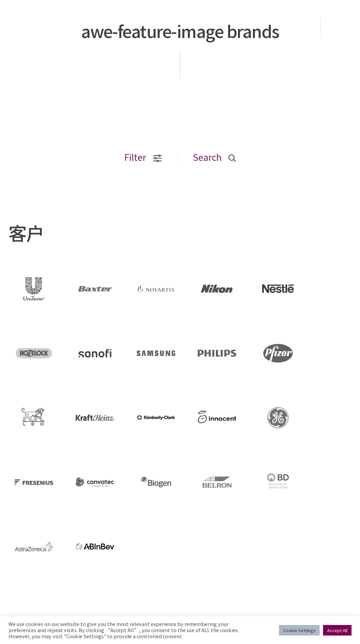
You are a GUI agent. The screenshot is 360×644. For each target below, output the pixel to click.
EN (341, 27)
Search (214, 157)
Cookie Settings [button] (299, 630)
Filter (143, 157)
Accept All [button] (337, 630)
